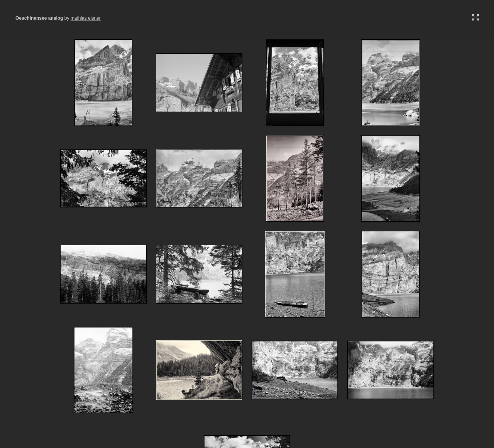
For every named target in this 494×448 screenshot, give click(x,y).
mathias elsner (86, 18)
